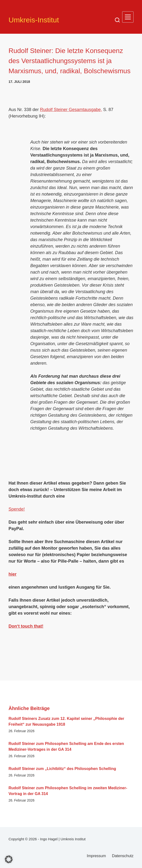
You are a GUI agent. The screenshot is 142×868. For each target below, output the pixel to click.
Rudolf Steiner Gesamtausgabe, (71, 110)
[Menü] (128, 17)
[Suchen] (117, 20)
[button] (9, 859)
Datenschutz (123, 856)
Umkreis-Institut (34, 20)
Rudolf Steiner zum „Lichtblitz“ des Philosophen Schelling (62, 769)
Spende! (17, 509)
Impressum (96, 856)
